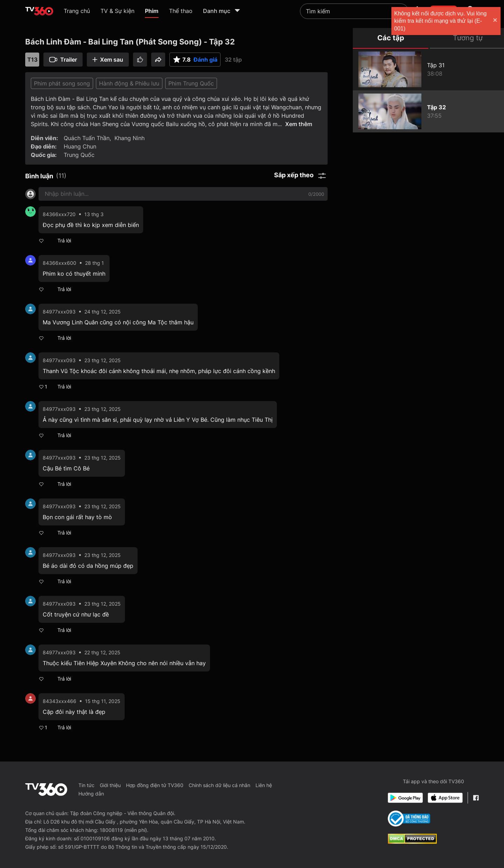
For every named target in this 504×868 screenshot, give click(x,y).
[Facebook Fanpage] (476, 798)
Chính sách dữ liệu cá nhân (219, 785)
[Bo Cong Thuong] (409, 819)
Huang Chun (80, 146)
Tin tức (86, 785)
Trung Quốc (79, 155)
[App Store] (445, 798)
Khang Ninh (129, 138)
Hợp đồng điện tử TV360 (155, 785)
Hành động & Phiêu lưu (129, 83)
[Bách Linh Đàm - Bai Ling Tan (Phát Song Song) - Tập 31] (428, 69)
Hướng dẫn (91, 794)
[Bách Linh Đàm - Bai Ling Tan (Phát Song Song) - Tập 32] (428, 111)
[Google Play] (405, 798)
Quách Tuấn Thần (87, 138)
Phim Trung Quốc (191, 83)
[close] (492, 21)
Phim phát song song (62, 83)
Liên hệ (264, 785)
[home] (39, 11)
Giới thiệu (110, 785)
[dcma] (412, 842)
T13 (32, 60)
